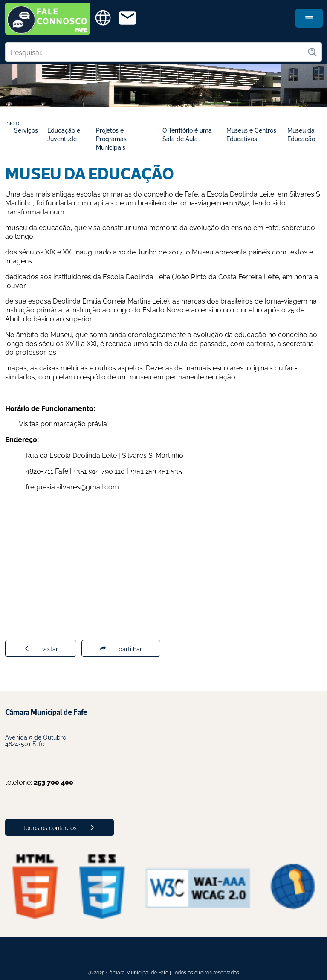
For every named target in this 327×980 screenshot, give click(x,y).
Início (12, 123)
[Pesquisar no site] (156, 52)
